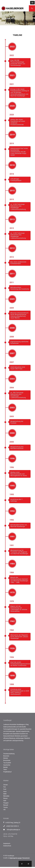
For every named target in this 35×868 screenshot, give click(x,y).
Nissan (5, 798)
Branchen (6, 756)
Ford (5, 789)
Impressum (7, 843)
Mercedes (6, 796)
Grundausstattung (9, 754)
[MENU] (32, 3)
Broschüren (7, 760)
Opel (5, 801)
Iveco (5, 792)
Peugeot (6, 803)
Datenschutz (7, 846)
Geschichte (7, 765)
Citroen (5, 785)
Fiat (4, 787)
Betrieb (5, 767)
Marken (6, 758)
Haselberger (11, 856)
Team (5, 769)
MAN (5, 794)
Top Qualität (7, 763)
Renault (6, 805)
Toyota (5, 807)
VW (4, 810)
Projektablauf (7, 772)
